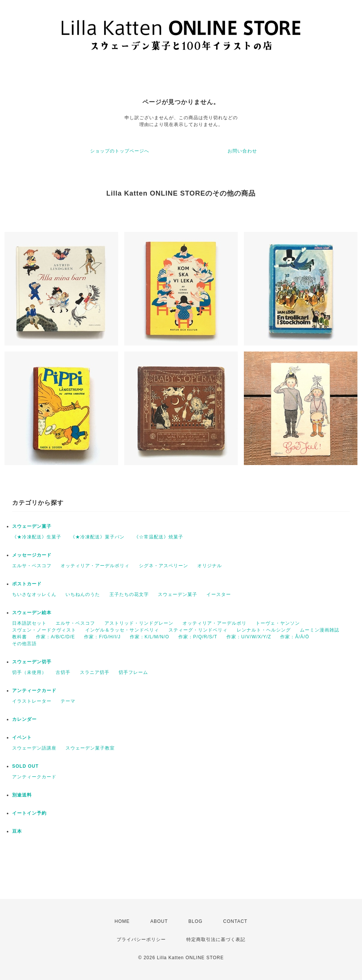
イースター (219, 594)
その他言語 (24, 644)
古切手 (63, 672)
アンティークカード (34, 691)
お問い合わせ (242, 151)
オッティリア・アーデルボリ (215, 623)
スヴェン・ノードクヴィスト (44, 630)
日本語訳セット (29, 623)
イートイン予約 (29, 813)
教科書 (20, 637)
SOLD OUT (25, 766)
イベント (22, 737)
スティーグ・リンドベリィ (198, 630)
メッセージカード (32, 555)
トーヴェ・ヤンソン (278, 623)
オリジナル (210, 566)
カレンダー (24, 719)
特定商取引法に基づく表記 (216, 940)
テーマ (68, 701)
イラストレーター (32, 701)
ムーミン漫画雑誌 (320, 630)
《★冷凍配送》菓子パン (98, 537)
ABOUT (159, 921)
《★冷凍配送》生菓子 (37, 537)
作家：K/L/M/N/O (150, 637)
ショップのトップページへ (120, 151)
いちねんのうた (83, 594)
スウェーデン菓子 (32, 526)
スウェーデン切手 (32, 662)
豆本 (17, 831)
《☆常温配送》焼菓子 (159, 537)
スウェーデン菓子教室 (90, 748)
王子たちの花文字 (129, 594)
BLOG (196, 921)
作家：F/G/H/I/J (102, 637)
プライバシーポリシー (141, 940)
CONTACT (235, 921)
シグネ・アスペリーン (164, 566)
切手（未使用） (29, 672)
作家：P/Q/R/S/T (198, 637)
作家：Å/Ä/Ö (295, 637)
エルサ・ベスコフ (32, 566)
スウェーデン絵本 (32, 613)
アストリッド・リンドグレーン (139, 623)
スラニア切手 (95, 672)
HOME (122, 921)
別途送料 (22, 795)
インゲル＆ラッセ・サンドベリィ (122, 630)
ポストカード (27, 584)
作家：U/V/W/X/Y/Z (249, 637)
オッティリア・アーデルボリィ (95, 566)
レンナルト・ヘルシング (264, 630)
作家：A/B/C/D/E (55, 637)
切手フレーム (133, 672)
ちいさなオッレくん (34, 594)
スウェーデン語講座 (34, 748)
